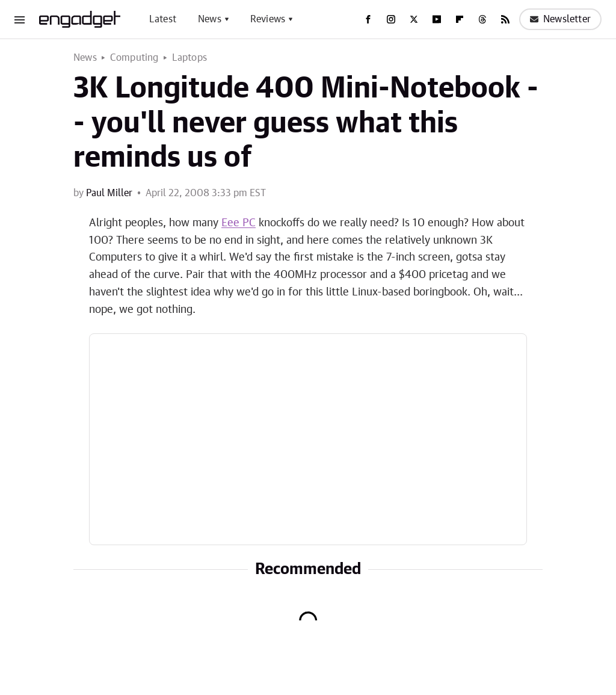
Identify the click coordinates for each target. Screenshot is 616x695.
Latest (163, 19)
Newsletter (560, 19)
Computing (134, 58)
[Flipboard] (460, 19)
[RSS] (505, 19)
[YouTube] (437, 19)
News (210, 19)
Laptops (189, 58)
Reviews (268, 19)
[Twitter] (414, 19)
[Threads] (482, 19)
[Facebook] (368, 19)
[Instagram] (391, 19)
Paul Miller (109, 193)
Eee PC (239, 223)
